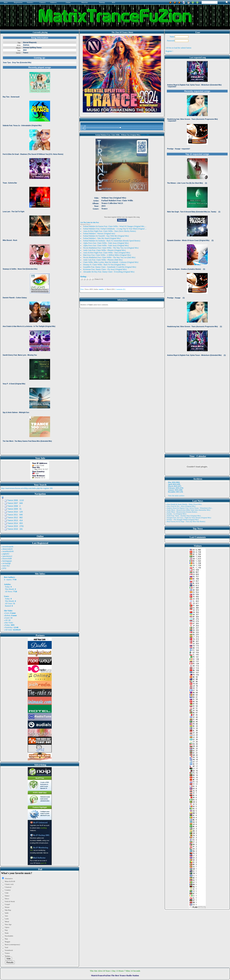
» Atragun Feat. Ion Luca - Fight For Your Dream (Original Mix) (188, 518)
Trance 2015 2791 (15, 526)
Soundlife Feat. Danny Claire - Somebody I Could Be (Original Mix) (110, 267)
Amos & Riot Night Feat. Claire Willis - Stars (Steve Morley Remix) (109, 231)
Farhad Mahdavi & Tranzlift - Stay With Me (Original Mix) (106, 236)
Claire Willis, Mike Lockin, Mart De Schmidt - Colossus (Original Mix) (111, 262)
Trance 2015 (145, 135)
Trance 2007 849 (15, 503)
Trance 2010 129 (15, 512)
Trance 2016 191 (15, 529)
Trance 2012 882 (15, 518)
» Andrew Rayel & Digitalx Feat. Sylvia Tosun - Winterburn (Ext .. (189, 508)
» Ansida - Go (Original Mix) (176, 514)
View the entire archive (176, 496)
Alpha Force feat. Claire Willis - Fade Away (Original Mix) (106, 243)
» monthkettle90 (7, 551)
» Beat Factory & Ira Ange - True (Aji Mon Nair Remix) (185, 521)
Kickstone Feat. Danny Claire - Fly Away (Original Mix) (105, 269)
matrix (9, 580)
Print (82, 289)
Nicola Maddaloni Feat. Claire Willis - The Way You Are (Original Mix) (111, 248)
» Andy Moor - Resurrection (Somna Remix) (181, 512)
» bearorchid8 (6, 559)
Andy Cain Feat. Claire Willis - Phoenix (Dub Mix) (103, 260)
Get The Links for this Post (90, 222)
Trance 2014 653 (15, 523)
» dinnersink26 (7, 549)
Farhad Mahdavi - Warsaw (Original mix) (99, 234)
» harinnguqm (6, 561)
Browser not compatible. (40, 244)
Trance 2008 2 (14, 506)
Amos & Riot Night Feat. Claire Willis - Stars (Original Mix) (107, 253)
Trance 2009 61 (14, 509)
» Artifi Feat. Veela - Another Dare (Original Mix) (183, 516)
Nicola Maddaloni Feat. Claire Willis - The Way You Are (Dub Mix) (109, 257)
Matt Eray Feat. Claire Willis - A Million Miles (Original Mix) (107, 255)
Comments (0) (120, 289)
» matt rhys (5, 566)
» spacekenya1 (7, 556)
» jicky (4, 568)
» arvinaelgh (6, 563)
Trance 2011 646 (15, 515)
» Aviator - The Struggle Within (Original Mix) (182, 519)
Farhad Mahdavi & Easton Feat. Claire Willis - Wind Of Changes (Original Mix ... (115, 226)
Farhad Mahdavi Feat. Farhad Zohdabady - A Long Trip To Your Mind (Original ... (115, 229)
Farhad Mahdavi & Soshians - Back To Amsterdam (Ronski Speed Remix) (112, 241)
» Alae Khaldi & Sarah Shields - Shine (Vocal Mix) (184, 504)
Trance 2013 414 (15, 520)
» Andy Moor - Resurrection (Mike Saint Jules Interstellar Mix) (188, 510)
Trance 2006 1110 (15, 500)
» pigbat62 (5, 554)
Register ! (169, 51)
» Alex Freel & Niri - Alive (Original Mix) (180, 506)
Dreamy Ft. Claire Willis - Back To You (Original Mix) (104, 265)
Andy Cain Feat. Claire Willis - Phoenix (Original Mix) (104, 250)
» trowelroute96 (7, 547)
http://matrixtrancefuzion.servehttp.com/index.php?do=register (25, 488)
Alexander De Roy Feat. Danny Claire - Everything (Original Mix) (109, 272)
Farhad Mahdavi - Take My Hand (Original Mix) (102, 238)
